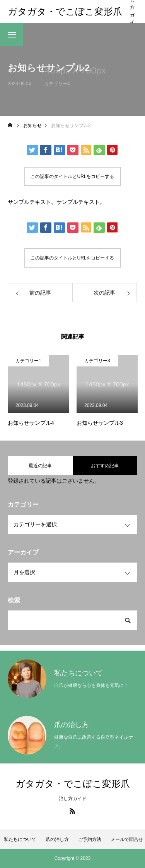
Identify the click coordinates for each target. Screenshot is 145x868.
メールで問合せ (127, 839)
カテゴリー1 (28, 361)
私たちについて (20, 839)
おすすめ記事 (105, 466)
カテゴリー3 (97, 361)
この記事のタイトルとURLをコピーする (72, 176)
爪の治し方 (57, 839)
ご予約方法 (90, 839)
